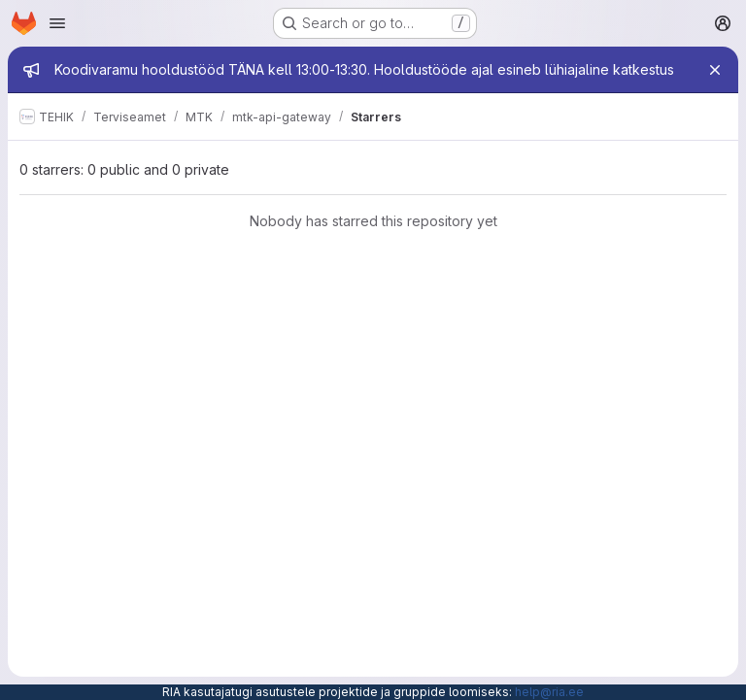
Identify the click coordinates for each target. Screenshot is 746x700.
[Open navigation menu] (57, 23)
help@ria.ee (549, 692)
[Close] (715, 70)
